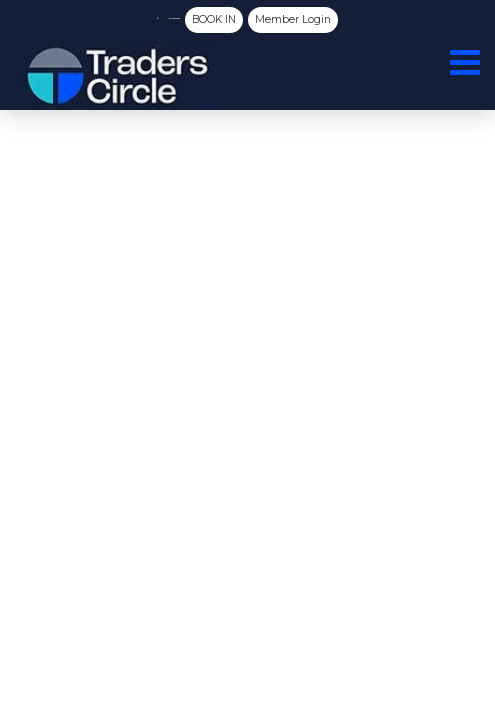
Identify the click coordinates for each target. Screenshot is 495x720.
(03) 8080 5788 (157, 18)
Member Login (354, 19)
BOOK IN (264, 19)
